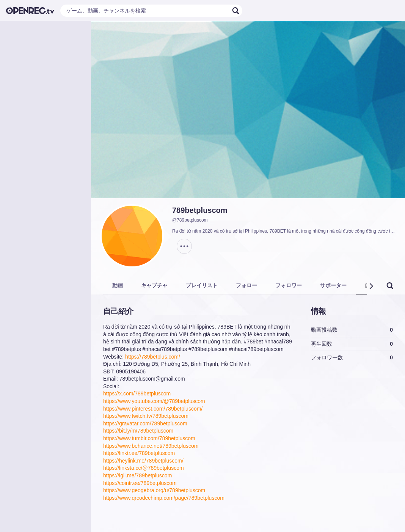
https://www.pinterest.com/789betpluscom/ (153, 409)
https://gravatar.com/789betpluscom (145, 423)
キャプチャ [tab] (154, 285)
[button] (371, 286)
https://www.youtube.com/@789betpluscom (154, 401)
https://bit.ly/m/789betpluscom (138, 431)
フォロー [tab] (246, 285)
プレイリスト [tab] (202, 285)
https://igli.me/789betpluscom (137, 475)
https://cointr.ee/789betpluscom (140, 483)
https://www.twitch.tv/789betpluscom (146, 416)
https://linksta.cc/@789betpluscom (144, 468)
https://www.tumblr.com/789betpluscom (149, 438)
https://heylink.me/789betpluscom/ (143, 461)
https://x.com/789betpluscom (137, 393)
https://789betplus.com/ (153, 357)
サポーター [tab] (333, 285)
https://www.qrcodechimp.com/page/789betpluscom (164, 498)
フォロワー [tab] (289, 285)
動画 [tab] (118, 285)
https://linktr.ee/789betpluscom (139, 453)
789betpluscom (200, 210)
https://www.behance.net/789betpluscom (151, 446)
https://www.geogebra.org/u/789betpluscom (154, 490)
